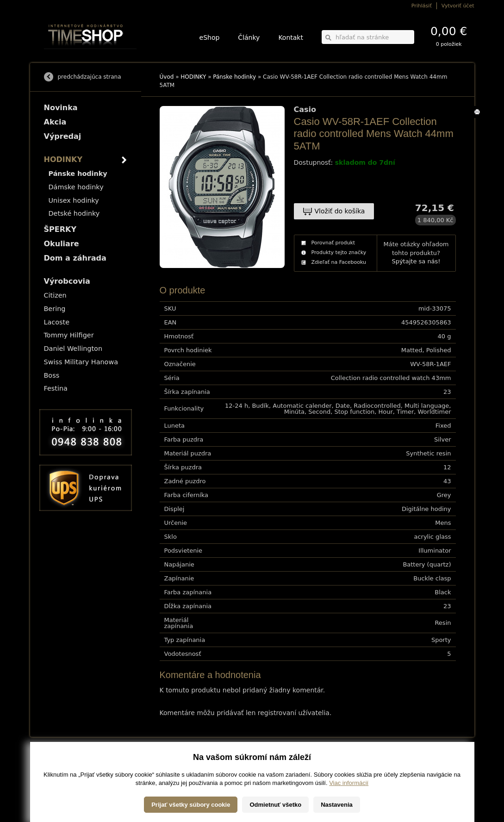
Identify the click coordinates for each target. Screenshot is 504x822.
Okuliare (62, 244)
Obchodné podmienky (67, 775)
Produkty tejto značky (339, 252)
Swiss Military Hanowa (81, 362)
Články (249, 37)
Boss (52, 375)
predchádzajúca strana (90, 77)
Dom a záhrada (75, 258)
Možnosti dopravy (62, 762)
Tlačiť (479, 118)
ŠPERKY (60, 229)
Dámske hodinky (76, 187)
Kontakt (291, 37)
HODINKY (193, 77)
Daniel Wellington (73, 349)
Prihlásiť (422, 6)
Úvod (167, 77)
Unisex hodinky (74, 200)
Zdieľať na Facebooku (339, 262)
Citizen (55, 295)
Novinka (61, 108)
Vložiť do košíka (340, 211)
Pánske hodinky (234, 77)
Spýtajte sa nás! (416, 261)
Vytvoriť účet (458, 6)
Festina (56, 388)
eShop (210, 37)
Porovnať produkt (333, 243)
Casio (305, 110)
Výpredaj (63, 136)
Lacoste (57, 322)
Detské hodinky (74, 213)
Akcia (55, 122)
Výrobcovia (67, 281)
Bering (55, 309)
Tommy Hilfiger (69, 335)
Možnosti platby (60, 768)
